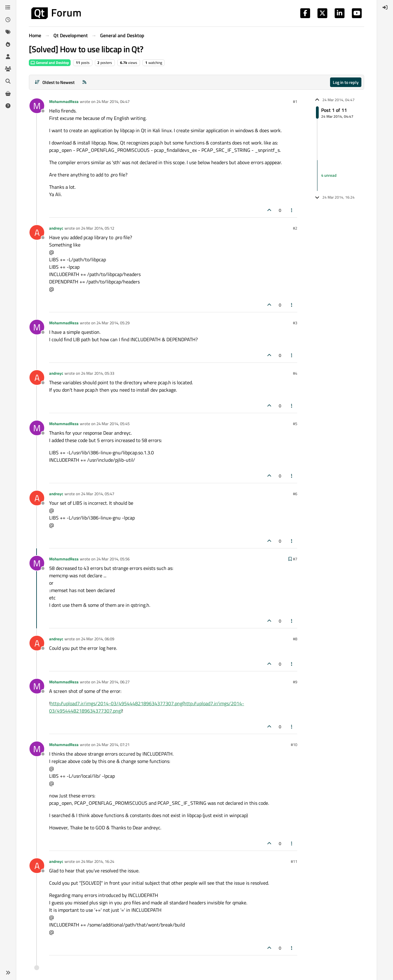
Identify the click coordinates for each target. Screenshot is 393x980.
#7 (295, 559)
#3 (295, 323)
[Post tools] (292, 210)
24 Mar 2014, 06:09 (98, 639)
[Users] (8, 57)
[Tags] (8, 32)
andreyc (56, 228)
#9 (295, 682)
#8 (295, 639)
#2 (295, 228)
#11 (294, 861)
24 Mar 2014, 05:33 (98, 373)
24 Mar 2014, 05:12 (98, 228)
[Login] (385, 7)
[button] (8, 973)
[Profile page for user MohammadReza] (37, 106)
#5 (295, 424)
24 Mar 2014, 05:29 (113, 323)
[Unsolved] (8, 106)
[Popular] (8, 44)
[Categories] (8, 7)
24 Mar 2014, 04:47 (113, 101)
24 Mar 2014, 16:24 (98, 861)
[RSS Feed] (84, 82)
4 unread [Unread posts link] (329, 175)
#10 (294, 745)
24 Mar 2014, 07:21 (113, 745)
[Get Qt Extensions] (8, 93)
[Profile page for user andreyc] (37, 232)
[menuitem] (385, 7)
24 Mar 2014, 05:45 (113, 424)
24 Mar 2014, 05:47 (98, 494)
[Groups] (8, 69)
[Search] (8, 81)
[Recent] (8, 20)
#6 (295, 494)
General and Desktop (50, 63)
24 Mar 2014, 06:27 (113, 682)
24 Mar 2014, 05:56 (113, 559)
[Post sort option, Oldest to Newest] (54, 82)
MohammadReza (64, 101)
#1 (295, 101)
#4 (295, 373)
